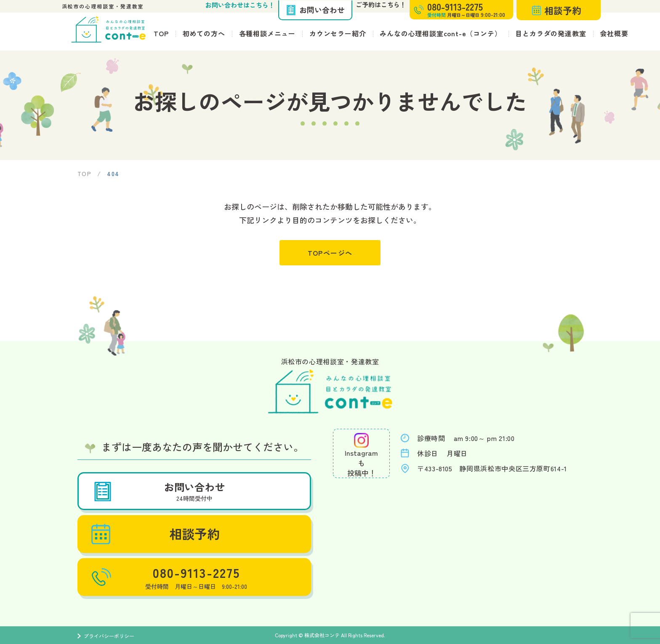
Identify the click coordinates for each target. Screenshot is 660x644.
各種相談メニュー (267, 33)
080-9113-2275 (168, 577)
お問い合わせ (315, 10)
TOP (161, 33)
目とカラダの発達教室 (551, 33)
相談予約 (557, 10)
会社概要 (614, 33)
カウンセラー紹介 (338, 33)
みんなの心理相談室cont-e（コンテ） (440, 33)
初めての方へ (204, 33)
